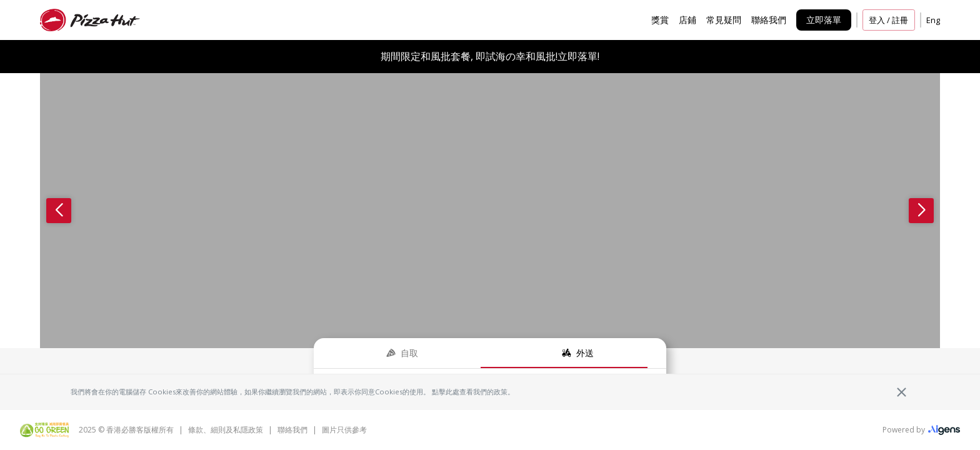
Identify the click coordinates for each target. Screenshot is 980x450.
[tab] (402, 353)
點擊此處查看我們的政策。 (473, 392)
